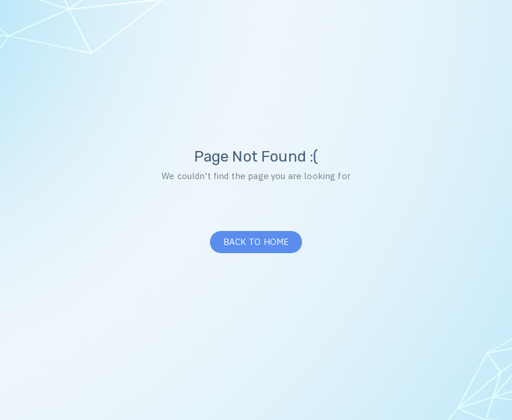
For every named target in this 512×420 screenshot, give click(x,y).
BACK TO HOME (256, 242)
